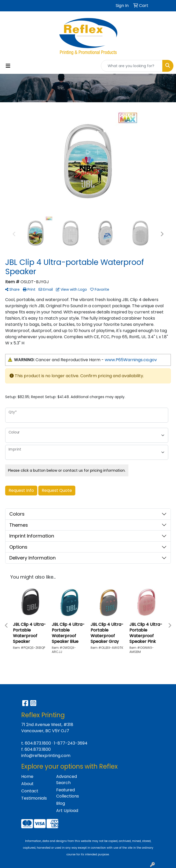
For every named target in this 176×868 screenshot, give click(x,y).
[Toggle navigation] (8, 66)
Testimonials (34, 798)
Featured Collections (68, 793)
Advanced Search (67, 780)
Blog (61, 803)
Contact (30, 791)
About (27, 784)
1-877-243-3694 (71, 743)
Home (27, 776)
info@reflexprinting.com (46, 756)
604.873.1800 (38, 743)
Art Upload (67, 811)
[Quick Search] (132, 66)
